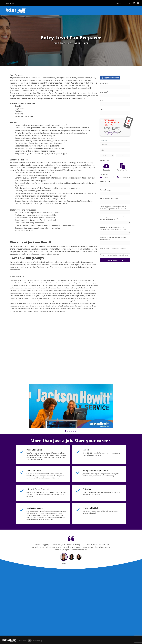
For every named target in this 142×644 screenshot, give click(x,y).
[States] (107, 156)
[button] (66, 431)
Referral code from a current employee (113, 248)
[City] (115, 150)
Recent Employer (106, 190)
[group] (71, 406)
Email (102, 100)
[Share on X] (134, 3)
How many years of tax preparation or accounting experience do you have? (113, 208)
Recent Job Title (105, 181)
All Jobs (8, 3)
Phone (103, 109)
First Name (104, 83)
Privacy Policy (108, 134)
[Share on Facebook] (126, 3)
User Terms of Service (110, 133)
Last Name (104, 92)
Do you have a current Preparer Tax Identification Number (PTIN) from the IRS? (114, 228)
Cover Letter (104, 174)
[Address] (115, 144)
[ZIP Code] (123, 156)
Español (118, 3)
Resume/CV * (104, 160)
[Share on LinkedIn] (130, 3)
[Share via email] (138, 3)
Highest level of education (109, 198)
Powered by (31, 641)
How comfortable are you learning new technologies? (113, 238)
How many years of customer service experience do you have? (113, 218)
